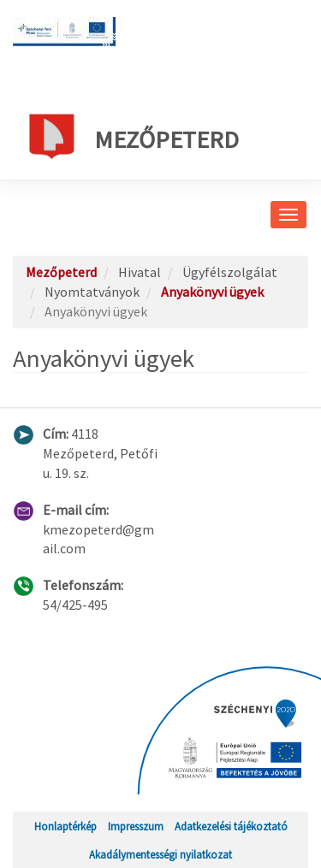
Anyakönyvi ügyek (212, 292)
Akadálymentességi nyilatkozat (160, 854)
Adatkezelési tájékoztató (231, 826)
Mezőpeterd (132, 136)
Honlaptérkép (65, 826)
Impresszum (136, 826)
